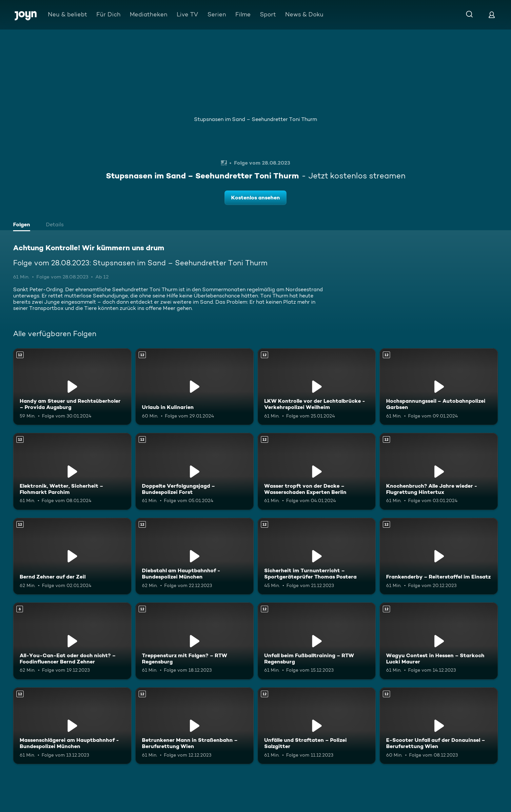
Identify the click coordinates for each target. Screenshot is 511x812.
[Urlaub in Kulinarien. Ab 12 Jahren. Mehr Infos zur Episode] (195, 387)
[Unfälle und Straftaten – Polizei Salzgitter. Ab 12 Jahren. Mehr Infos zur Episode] (317, 726)
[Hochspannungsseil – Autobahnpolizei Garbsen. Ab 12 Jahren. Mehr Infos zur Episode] (439, 387)
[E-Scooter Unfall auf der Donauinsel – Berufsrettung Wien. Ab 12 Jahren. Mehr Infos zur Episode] (439, 726)
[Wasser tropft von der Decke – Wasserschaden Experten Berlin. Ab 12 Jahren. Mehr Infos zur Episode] (317, 471)
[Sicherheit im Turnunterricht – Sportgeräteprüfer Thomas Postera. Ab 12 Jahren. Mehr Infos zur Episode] (317, 556)
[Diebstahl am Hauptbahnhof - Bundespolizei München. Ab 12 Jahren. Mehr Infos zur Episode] (195, 556)
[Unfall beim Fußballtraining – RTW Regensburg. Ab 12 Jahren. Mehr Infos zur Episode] (317, 641)
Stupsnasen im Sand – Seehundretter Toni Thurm (255, 119)
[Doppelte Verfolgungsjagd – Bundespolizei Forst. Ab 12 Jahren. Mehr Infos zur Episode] (195, 471)
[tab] (23, 225)
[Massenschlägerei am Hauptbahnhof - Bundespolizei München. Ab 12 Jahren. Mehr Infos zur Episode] (72, 726)
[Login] (492, 15)
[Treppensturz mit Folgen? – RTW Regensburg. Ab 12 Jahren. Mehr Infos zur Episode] (195, 641)
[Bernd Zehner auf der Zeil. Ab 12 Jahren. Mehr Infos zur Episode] (72, 556)
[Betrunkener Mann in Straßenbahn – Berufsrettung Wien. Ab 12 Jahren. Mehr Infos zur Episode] (195, 726)
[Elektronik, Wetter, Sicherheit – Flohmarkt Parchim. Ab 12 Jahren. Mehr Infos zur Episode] (72, 471)
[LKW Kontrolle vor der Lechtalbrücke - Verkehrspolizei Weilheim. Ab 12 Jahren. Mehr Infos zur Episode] (317, 387)
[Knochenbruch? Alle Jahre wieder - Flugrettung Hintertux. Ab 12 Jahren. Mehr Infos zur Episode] (439, 471)
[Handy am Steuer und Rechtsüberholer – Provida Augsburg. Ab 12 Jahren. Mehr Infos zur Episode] (72, 387)
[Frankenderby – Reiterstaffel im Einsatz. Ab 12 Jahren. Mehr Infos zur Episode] (439, 556)
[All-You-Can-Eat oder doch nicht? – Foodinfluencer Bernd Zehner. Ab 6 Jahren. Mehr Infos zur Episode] (72, 641)
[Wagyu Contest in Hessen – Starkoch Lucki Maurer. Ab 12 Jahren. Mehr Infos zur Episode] (439, 641)
